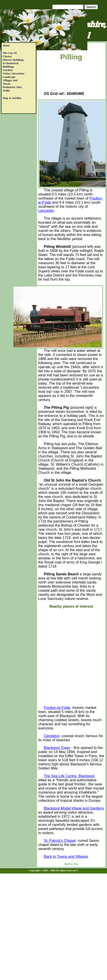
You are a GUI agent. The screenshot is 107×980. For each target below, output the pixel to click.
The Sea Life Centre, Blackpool (69, 776)
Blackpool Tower (57, 748)
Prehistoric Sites (12, 87)
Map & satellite (12, 98)
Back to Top (71, 864)
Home (6, 46)
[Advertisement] (71, 77)
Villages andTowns (10, 82)
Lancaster (46, 211)
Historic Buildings (13, 60)
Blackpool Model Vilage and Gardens (74, 808)
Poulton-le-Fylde (57, 708)
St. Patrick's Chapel (60, 841)
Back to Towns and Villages (66, 857)
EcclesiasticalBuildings (10, 65)
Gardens (8, 70)
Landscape (9, 77)
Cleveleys (52, 736)
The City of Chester (10, 55)
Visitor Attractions (14, 74)
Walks (6, 91)
